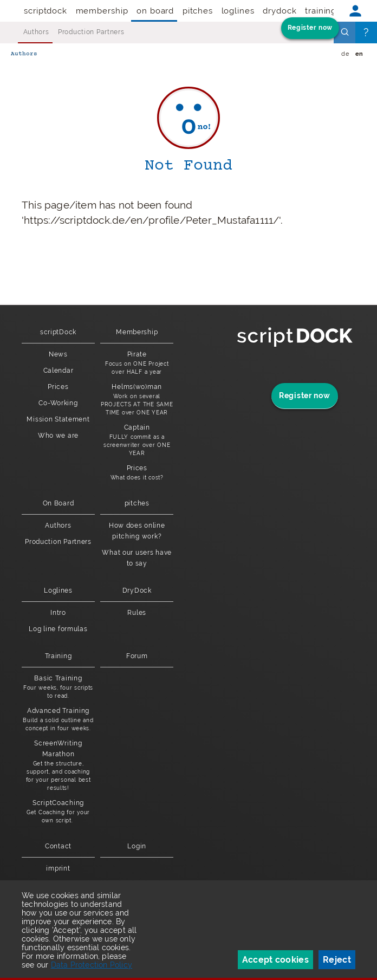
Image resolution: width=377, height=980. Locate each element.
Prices (58, 387)
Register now (310, 28)
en (359, 54)
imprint (58, 868)
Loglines (238, 11)
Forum (137, 656)
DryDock (279, 11)
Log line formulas (58, 629)
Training (321, 11)
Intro (58, 613)
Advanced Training (58, 720)
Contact (58, 846)
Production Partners (91, 32)
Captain (137, 440)
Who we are (58, 436)
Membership (102, 11)
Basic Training (58, 687)
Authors (36, 32)
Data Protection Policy (92, 965)
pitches (198, 11)
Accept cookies (275, 960)
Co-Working (58, 403)
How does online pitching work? (137, 531)
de (345, 54)
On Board (155, 11)
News (58, 354)
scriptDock (45, 11)
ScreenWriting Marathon (58, 766)
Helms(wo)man (137, 400)
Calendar (58, 371)
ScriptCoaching (58, 812)
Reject (337, 960)
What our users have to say (137, 558)
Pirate (137, 363)
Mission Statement (58, 419)
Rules (137, 613)
